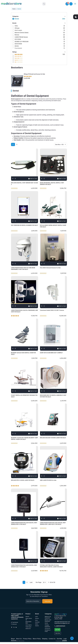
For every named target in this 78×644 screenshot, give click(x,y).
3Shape (40, 28)
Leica (36, 617)
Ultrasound (47, 628)
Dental (40, 19)
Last (31, 582)
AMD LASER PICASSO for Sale (48, 480)
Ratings (39, 52)
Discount (14, 624)
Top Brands (15, 622)
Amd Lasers (40, 30)
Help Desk (58, 633)
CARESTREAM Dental (40, 37)
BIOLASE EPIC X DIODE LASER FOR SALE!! (23, 480)
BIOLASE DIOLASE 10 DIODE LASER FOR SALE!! (53, 438)
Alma (36, 620)
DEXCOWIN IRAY (28, 622)
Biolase (40, 35)
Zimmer (37, 618)
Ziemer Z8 (28, 629)
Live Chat (57, 630)
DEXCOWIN (40, 44)
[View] (13, 179)
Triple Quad (28, 627)
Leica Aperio (29, 625)
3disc (40, 26)
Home (14, 9)
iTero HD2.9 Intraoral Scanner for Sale (50, 268)
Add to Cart (33, 179)
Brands (39, 23)
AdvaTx (27, 617)
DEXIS (40, 46)
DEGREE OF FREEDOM (40, 42)
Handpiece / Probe (48, 631)
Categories (39, 16)
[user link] (71, 4)
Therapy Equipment (47, 626)
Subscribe (47, 601)
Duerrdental (40, 48)
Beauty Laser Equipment (48, 621)
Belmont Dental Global (40, 33)
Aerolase (37, 622)
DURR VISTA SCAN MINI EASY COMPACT (51, 353)
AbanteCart (64, 641)
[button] (44, 4)
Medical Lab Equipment (48, 617)
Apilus (37, 624)
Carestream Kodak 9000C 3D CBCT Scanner (52, 310)
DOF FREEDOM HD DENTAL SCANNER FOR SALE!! (24, 225)
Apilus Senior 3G (29, 619)
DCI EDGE (40, 39)
